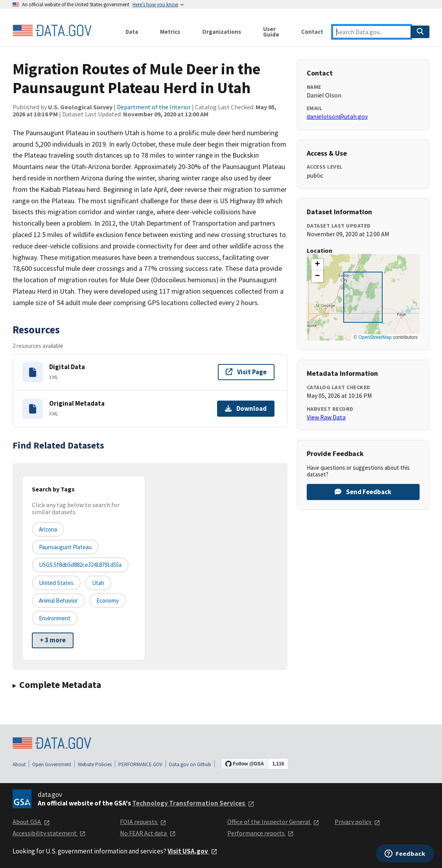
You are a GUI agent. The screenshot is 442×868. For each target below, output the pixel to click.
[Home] (52, 31)
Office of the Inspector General (273, 822)
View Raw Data (326, 417)
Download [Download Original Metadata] (246, 408)
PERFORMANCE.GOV (140, 764)
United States (56, 583)
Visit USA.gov (192, 851)
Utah (98, 583)
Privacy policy (357, 822)
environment (55, 618)
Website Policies (95, 764)
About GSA (31, 822)
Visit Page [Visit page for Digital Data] (246, 372)
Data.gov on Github (190, 764)
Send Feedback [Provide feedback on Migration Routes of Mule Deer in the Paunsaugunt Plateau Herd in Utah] (363, 492)
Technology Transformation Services (193, 803)
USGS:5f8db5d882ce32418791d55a (80, 565)
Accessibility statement (49, 833)
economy (108, 600)
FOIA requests (143, 822)
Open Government (52, 764)
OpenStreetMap (375, 337)
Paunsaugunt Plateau (65, 547)
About (19, 764)
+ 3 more (53, 640)
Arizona (48, 529)
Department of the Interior (154, 107)
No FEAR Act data (148, 833)
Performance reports (261, 833)
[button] (317, 265)
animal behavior (58, 600)
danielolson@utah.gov (337, 116)
